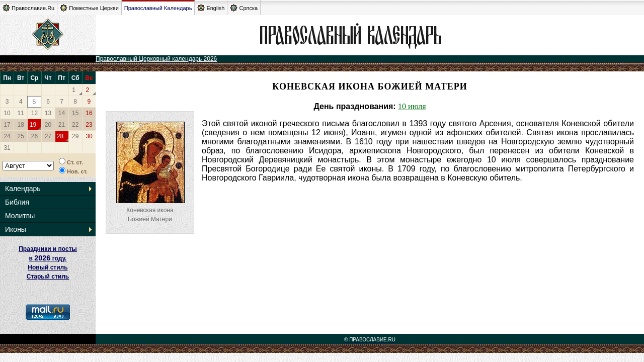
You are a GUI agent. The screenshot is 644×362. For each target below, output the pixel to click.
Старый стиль (48, 277)
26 (34, 136)
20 (48, 125)
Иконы (16, 229)
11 (21, 113)
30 (89, 136)
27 (48, 136)
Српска (244, 8)
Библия (17, 202)
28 (60, 136)
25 (21, 136)
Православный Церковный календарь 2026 (156, 59)
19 (33, 125)
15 (75, 113)
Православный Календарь (158, 8)
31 (7, 148)
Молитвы (20, 216)
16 (89, 113)
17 (7, 125)
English (211, 8)
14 (62, 113)
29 (75, 136)
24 (7, 136)
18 (21, 125)
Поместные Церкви (89, 8)
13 (48, 113)
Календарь (23, 189)
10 (7, 113)
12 (34, 113)
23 (89, 125)
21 (62, 125)
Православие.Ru (28, 8)
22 (75, 125)
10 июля (412, 106)
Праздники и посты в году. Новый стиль (48, 258)
